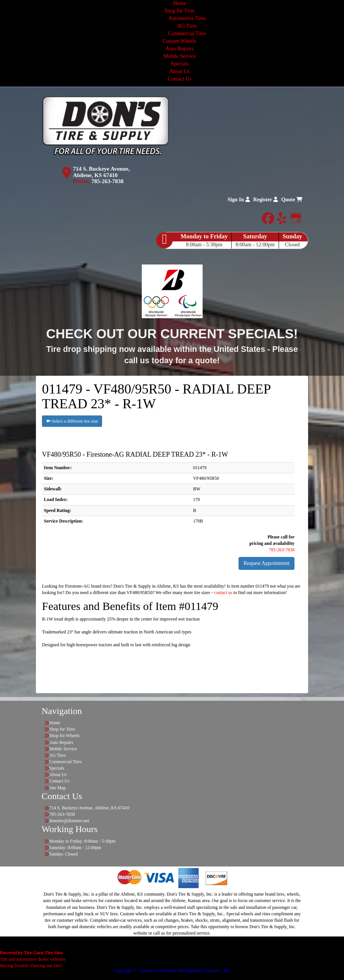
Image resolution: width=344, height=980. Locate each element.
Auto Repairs (180, 49)
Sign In (239, 200)
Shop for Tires (180, 11)
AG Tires (187, 26)
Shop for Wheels (64, 736)
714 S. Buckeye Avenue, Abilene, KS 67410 (101, 172)
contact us (223, 593)
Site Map (57, 788)
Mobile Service (180, 56)
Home (180, 3)
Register (266, 200)
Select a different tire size (72, 421)
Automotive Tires (187, 18)
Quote (292, 200)
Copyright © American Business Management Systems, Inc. (172, 970)
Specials (180, 64)
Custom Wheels (180, 41)
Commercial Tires (187, 33)
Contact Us (180, 79)
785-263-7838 (108, 181)
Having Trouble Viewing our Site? (31, 966)
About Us (180, 71)
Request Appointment (267, 563)
